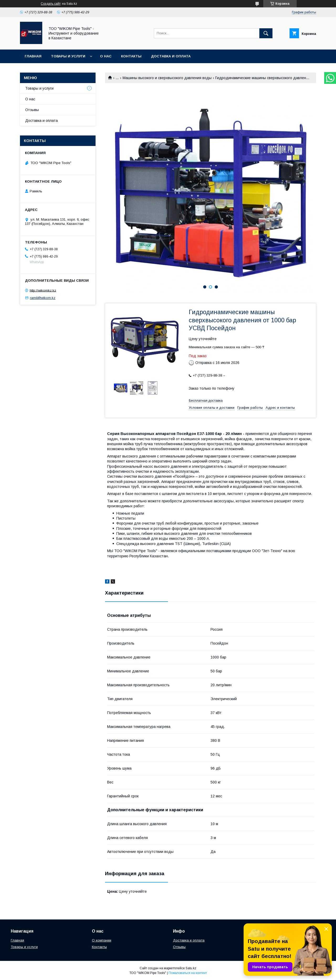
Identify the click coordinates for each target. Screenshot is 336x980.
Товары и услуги (68, 56)
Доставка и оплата (171, 56)
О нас (106, 56)
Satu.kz (191, 968)
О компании (102, 940)
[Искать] (266, 33)
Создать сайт (51, 4)
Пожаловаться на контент (188, 973)
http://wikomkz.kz (43, 290)
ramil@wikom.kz (43, 298)
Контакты (131, 56)
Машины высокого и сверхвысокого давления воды (167, 78)
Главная (33, 56)
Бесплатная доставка (206, 401)
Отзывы (32, 110)
